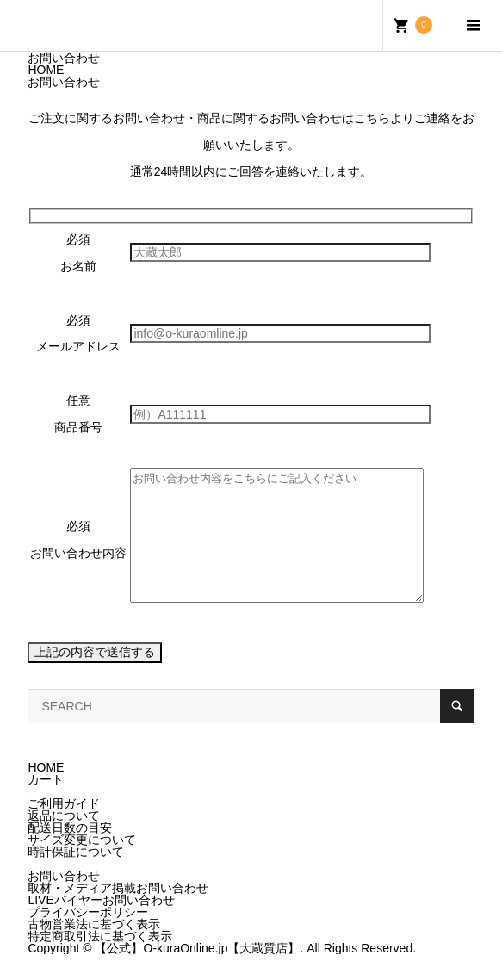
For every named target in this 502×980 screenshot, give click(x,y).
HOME (46, 793)
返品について (64, 841)
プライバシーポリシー (88, 938)
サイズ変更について (82, 865)
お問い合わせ (64, 902)
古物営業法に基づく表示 (94, 950)
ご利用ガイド (64, 829)
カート (46, 805)
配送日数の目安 (70, 853)
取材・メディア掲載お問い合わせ (118, 914)
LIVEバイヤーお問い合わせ (101, 926)
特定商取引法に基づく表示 (100, 962)
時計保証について (76, 878)
